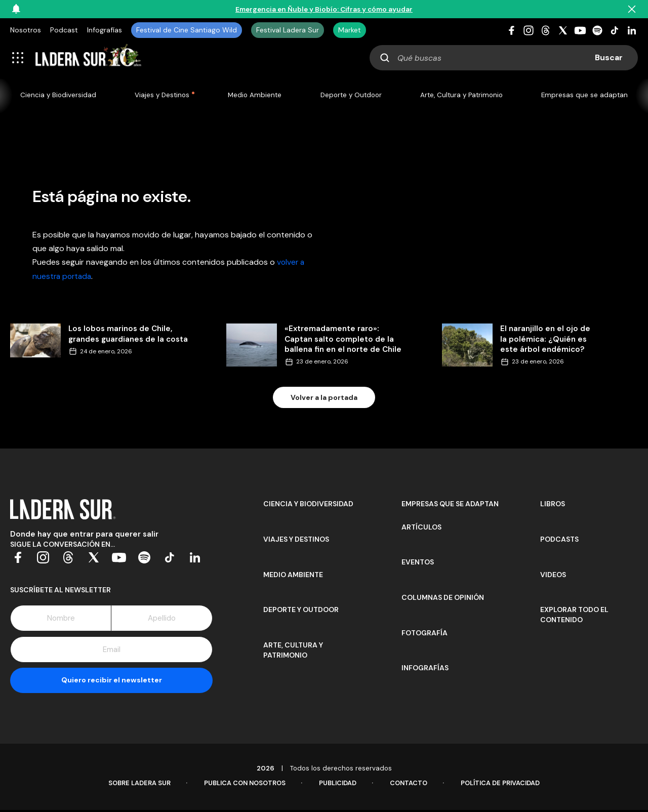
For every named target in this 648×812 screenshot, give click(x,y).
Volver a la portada (324, 398)
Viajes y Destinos (161, 95)
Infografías (105, 30)
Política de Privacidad (503, 785)
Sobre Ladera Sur (135, 785)
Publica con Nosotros (242, 785)
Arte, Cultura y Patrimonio (461, 95)
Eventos (418, 563)
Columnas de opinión (443, 598)
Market (350, 30)
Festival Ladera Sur (288, 30)
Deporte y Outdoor (349, 95)
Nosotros (26, 30)
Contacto (410, 785)
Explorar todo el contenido (574, 616)
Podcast (64, 30)
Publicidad (338, 785)
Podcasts (559, 540)
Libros (553, 505)
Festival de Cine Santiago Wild (187, 30)
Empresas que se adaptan (584, 95)
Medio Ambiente (253, 95)
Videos (553, 576)
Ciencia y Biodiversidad (59, 95)
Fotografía (424, 634)
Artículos (421, 528)
